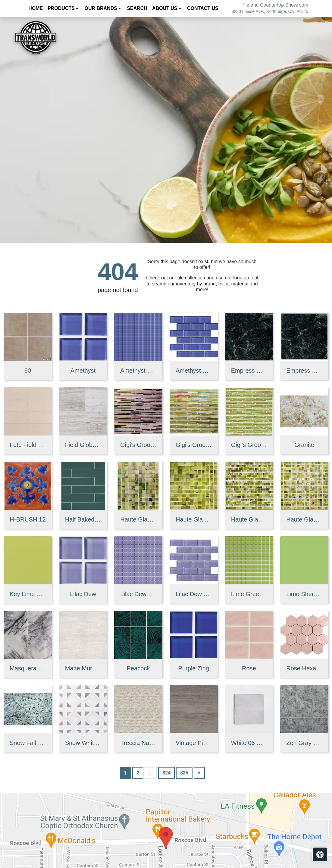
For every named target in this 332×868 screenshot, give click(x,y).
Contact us (203, 8)
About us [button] (165, 8)
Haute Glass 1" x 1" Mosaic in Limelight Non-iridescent (194, 519)
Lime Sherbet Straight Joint (304, 594)
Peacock (138, 668)
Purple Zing (194, 668)
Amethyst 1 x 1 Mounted (138, 371)
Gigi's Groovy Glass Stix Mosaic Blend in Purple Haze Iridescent (138, 445)
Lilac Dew (83, 594)
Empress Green (249, 371)
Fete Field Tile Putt (28, 445)
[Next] (199, 773)
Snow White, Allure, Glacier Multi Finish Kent (83, 743)
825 (184, 773)
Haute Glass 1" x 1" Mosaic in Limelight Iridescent (138, 519)
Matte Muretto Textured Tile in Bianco (83, 668)
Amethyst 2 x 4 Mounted (194, 371)
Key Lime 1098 (28, 594)
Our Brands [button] (101, 8)
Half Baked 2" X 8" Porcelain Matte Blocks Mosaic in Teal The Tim (83, 519)
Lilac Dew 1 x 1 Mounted (138, 594)
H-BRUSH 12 (28, 519)
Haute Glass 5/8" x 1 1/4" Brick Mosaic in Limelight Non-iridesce (249, 519)
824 (166, 773)
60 (28, 371)
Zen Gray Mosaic (304, 743)
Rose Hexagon (304, 668)
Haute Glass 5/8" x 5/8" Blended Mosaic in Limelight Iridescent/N (304, 519)
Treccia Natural (138, 743)
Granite (304, 445)
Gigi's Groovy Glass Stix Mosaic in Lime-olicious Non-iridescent (249, 445)
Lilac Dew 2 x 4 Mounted (194, 594)
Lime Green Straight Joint (249, 594)
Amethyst (83, 371)
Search (137, 8)
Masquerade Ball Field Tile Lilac (28, 668)
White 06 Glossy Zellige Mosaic (249, 743)
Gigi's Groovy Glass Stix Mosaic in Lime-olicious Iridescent (194, 445)
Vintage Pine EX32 (194, 743)
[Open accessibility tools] (320, 854)
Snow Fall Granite (28, 743)
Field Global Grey (83, 445)
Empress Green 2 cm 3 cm (304, 371)
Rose (249, 668)
